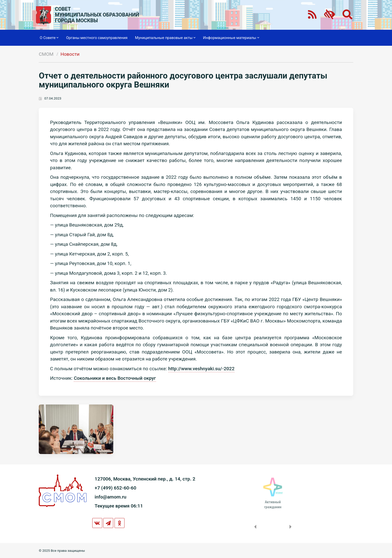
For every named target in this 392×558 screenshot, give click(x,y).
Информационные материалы (231, 38)
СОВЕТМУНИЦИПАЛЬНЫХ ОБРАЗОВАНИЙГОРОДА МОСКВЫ (97, 15)
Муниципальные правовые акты (165, 38)
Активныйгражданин (273, 504)
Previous (254, 527)
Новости (70, 54)
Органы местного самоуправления (97, 38)
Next (291, 527)
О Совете (49, 38)
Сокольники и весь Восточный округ (115, 378)
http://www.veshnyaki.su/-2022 (201, 369)
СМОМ (46, 54)
